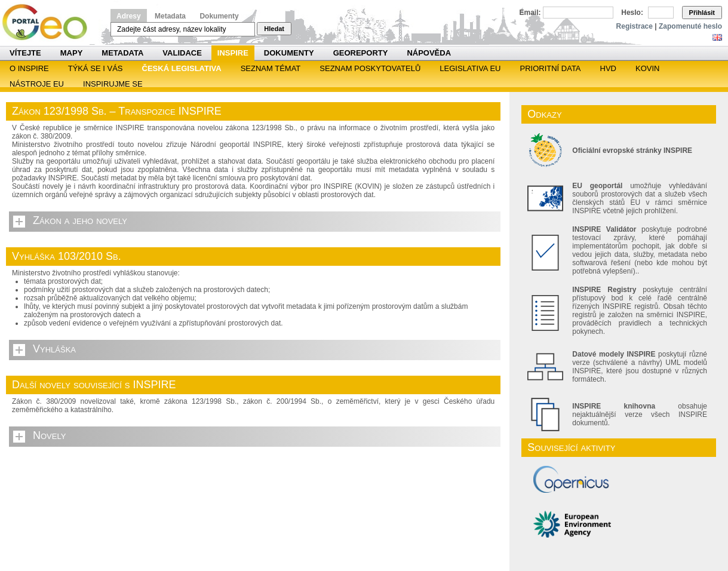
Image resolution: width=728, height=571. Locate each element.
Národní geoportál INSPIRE (49, 22)
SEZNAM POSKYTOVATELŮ (370, 68)
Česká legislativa (182, 68)
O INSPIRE (29, 68)
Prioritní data (550, 68)
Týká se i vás (96, 68)
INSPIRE (233, 53)
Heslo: (632, 13)
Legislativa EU (470, 68)
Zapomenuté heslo (690, 26)
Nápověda (429, 53)
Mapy (72, 53)
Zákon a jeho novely (80, 220)
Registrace (635, 26)
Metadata (170, 16)
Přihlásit (702, 13)
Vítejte (25, 53)
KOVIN (647, 68)
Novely (49, 435)
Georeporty (361, 53)
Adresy (129, 16)
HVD (608, 68)
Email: (530, 13)
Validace (182, 53)
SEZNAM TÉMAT (271, 68)
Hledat (274, 29)
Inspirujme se (113, 84)
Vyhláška (54, 349)
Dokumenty (219, 16)
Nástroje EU (37, 84)
